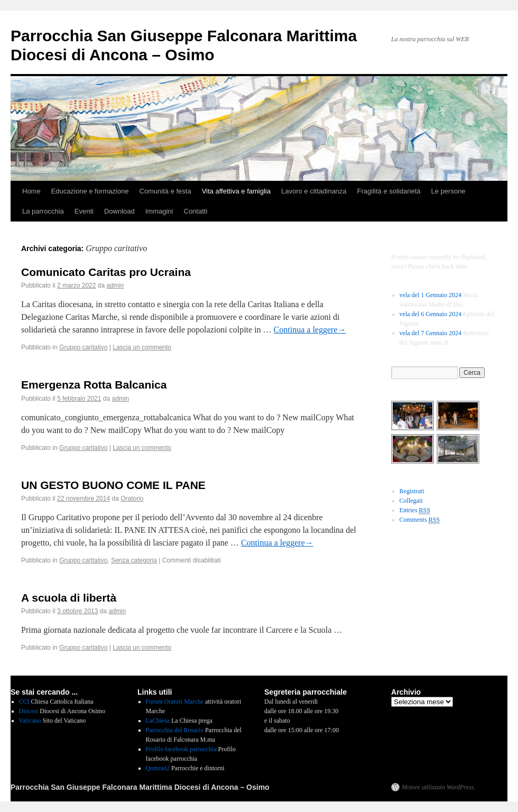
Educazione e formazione (90, 191)
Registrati (412, 491)
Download (119, 211)
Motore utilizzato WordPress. (438, 787)
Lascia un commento (142, 347)
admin (115, 285)
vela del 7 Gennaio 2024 (431, 333)
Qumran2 (158, 768)
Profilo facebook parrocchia (181, 749)
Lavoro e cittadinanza (314, 191)
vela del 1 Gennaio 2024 (431, 295)
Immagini (159, 211)
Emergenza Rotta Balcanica (94, 385)
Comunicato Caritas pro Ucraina (106, 272)
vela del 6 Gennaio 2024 (431, 314)
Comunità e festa (165, 191)
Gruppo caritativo (83, 347)
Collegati (411, 501)
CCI (24, 702)
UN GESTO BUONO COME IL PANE (113, 485)
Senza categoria (134, 560)
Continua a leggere (310, 330)
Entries (415, 510)
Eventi (84, 211)
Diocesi (29, 711)
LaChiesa (158, 721)
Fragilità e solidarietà (389, 191)
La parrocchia (43, 211)
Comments (420, 520)
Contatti (196, 211)
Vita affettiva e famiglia (236, 191)
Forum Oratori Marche (175, 702)
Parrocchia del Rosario (175, 730)
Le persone (448, 191)
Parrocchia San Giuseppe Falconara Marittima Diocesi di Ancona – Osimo (140, 787)
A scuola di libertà (69, 598)
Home (31, 191)
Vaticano (30, 721)
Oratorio (132, 499)
